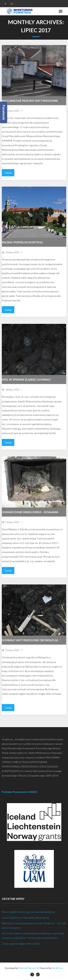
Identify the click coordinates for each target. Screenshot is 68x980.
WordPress (57, 968)
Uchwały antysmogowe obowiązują (30, 640)
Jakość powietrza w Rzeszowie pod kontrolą (25, 918)
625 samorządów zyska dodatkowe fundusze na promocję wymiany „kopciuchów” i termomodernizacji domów (33, 936)
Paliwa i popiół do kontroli (22, 242)
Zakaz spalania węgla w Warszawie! (21, 944)
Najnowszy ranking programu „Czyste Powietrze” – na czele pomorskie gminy (34, 925)
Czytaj (8, 173)
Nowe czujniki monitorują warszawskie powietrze (28, 912)
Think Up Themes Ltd (29, 968)
